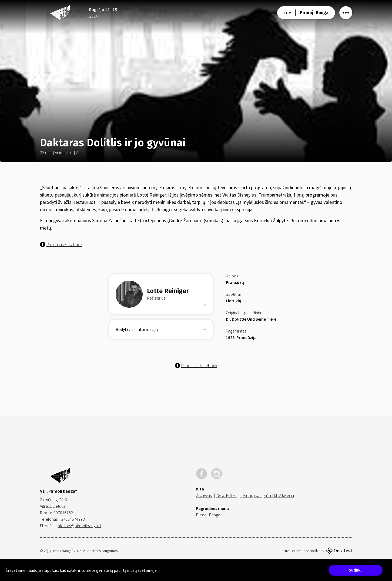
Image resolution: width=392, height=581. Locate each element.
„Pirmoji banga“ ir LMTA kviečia (267, 495)
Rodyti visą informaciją (161, 329)
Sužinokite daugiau (175, 570)
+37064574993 (72, 519)
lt (287, 13)
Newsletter (226, 495)
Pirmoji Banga (314, 13)
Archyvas (204, 495)
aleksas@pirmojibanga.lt (79, 526)
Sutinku (356, 570)
